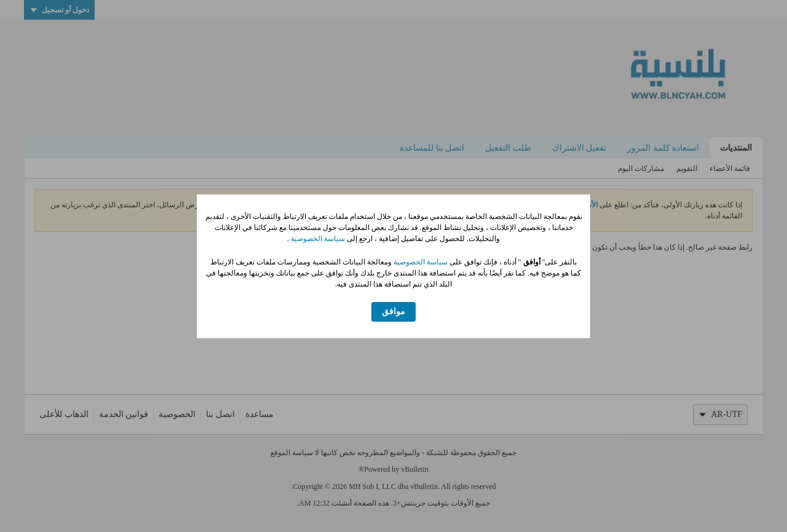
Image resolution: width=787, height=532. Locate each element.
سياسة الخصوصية (317, 239)
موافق (393, 312)
